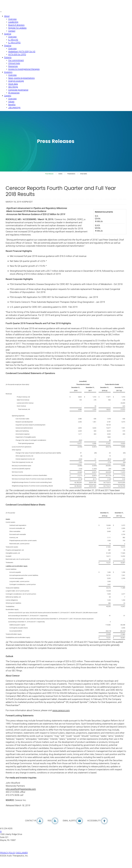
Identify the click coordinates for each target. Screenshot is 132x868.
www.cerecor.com (61, 719)
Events (60, 179)
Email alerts (84, 179)
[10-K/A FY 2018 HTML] (110, 231)
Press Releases (49, 179)
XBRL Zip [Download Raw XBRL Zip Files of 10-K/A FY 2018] (99, 236)
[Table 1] (66, 441)
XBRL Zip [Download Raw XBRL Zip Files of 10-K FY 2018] (99, 226)
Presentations (71, 179)
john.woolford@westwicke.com (21, 799)
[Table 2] (66, 583)
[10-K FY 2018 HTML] (110, 222)
